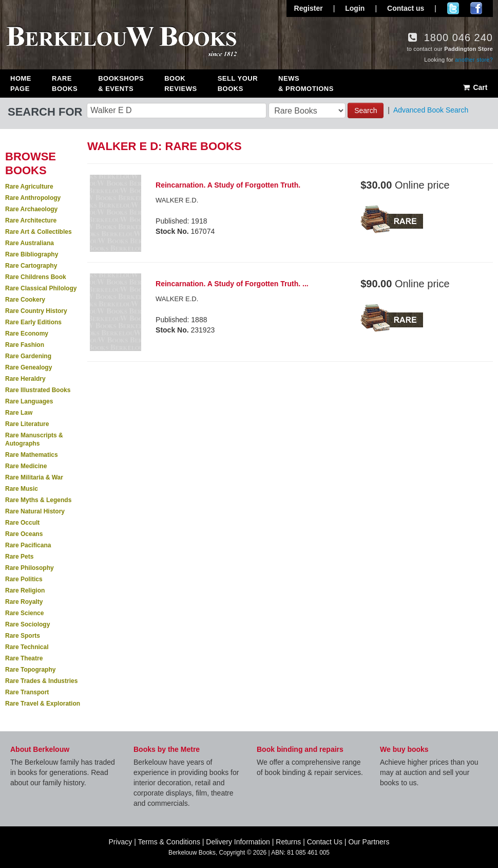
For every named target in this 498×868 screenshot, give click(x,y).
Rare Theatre (24, 658)
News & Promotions (306, 84)
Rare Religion (25, 590)
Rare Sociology (27, 624)
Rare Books (65, 84)
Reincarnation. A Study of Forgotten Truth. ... (232, 284)
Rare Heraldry (25, 379)
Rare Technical (27, 647)
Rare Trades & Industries (41, 681)
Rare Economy (27, 334)
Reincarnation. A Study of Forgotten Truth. (228, 185)
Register (309, 8)
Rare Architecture (31, 220)
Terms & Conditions (169, 842)
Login (355, 8)
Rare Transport (27, 692)
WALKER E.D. (177, 200)
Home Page (21, 84)
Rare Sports (23, 636)
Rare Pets (19, 557)
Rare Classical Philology (41, 288)
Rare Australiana (30, 243)
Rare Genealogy (28, 367)
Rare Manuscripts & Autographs (34, 439)
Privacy (120, 842)
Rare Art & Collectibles (39, 232)
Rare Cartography (31, 266)
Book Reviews (180, 84)
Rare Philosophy (30, 568)
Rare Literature (27, 424)
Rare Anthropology (33, 198)
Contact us (406, 8)
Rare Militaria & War (34, 477)
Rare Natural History (35, 511)
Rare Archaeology (31, 209)
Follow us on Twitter (453, 8)
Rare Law (19, 413)
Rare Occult (22, 523)
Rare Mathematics (32, 455)
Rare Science (24, 613)
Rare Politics (24, 579)
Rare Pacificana (28, 545)
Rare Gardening (28, 356)
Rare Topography (30, 670)
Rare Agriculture (29, 187)
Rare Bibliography (32, 254)
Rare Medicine (26, 466)
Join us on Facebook (476, 8)
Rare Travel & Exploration (43, 704)
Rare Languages (29, 401)
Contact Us (325, 842)
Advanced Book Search (431, 110)
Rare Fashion (25, 345)
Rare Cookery (25, 300)
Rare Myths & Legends (38, 500)
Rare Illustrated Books (38, 390)
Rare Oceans (24, 534)
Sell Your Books (238, 84)
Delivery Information (238, 842)
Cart (475, 87)
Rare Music (22, 489)
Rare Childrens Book (36, 277)
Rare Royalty (24, 602)
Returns (288, 842)
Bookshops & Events (121, 84)
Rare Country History (36, 311)
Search (366, 110)
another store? (474, 60)
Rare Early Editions (33, 322)
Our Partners (369, 842)
